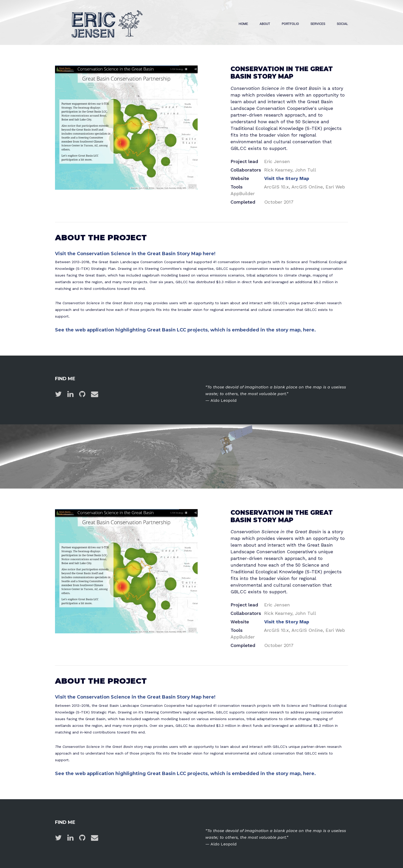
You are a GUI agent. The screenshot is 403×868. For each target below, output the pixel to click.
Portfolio (290, 24)
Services (318, 24)
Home (243, 24)
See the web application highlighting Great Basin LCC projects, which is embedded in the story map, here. (185, 330)
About (265, 24)
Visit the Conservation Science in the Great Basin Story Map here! (135, 254)
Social (342, 24)
